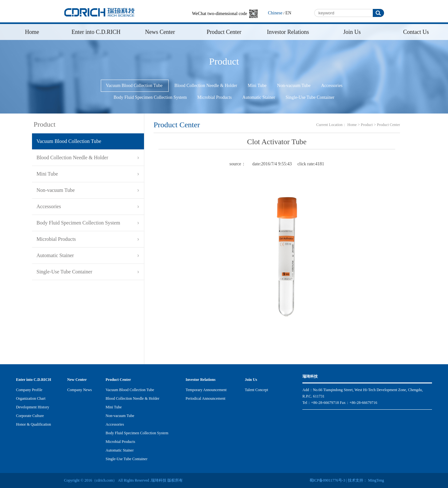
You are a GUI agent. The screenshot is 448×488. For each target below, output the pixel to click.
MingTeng (376, 480)
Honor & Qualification (33, 424)
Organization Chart (31, 398)
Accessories (332, 86)
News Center (160, 32)
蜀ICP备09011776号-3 (327, 480)
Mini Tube (257, 86)
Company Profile (29, 390)
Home (32, 32)
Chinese (275, 13)
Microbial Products (215, 97)
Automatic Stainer (259, 97)
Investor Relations (288, 32)
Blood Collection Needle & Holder (206, 86)
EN (288, 13)
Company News (80, 390)
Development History (33, 407)
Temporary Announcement (206, 390)
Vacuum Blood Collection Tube (135, 86)
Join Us (352, 32)
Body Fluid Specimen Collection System (150, 97)
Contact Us (416, 32)
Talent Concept (256, 390)
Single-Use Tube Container (310, 97)
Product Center (224, 32)
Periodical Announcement (205, 398)
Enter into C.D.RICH (96, 32)
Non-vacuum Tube (294, 86)
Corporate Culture (30, 416)
